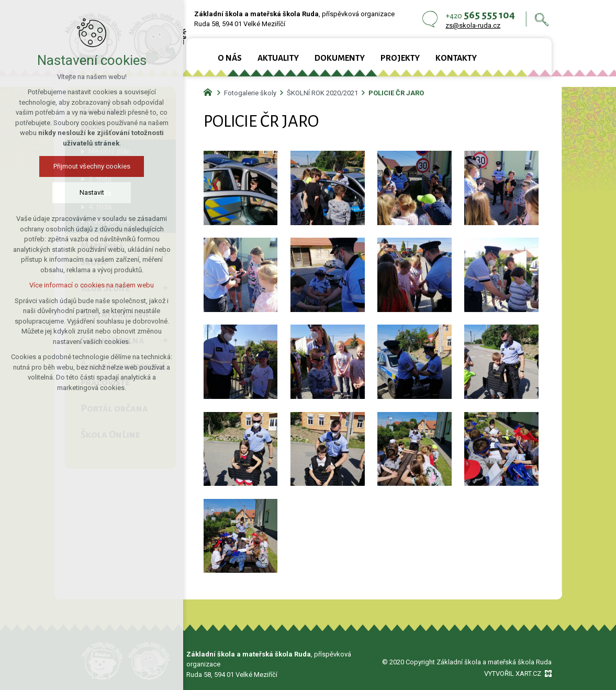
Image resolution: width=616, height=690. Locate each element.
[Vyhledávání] (542, 19)
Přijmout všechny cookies (89, 166)
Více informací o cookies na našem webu (88, 285)
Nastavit (89, 192)
